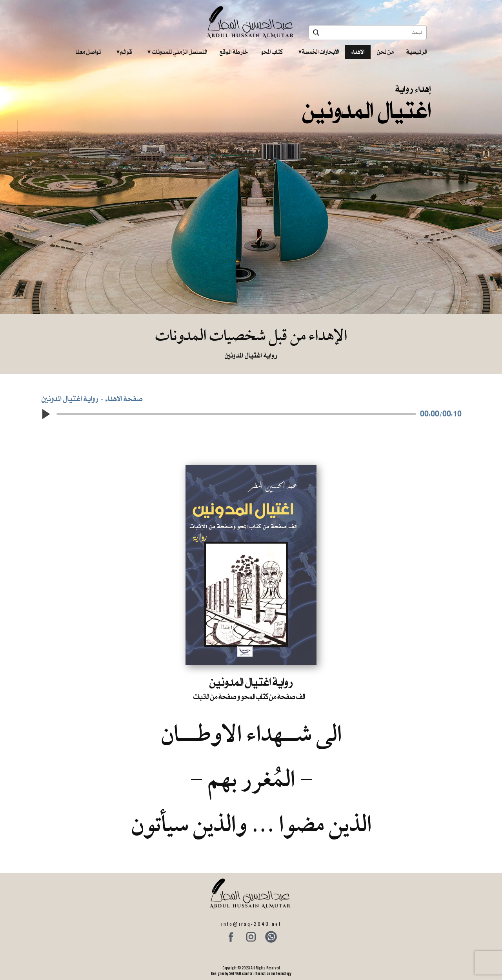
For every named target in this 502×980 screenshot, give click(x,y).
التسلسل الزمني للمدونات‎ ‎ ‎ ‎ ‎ (177, 52)
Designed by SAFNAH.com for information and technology (251, 973)
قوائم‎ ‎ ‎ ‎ (124, 52)
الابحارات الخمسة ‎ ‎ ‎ (319, 52)
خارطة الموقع (234, 52)
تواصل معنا (88, 52)
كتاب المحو (272, 52)
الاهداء (358, 52)
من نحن (385, 52)
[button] (45, 414)
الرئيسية (417, 52)
